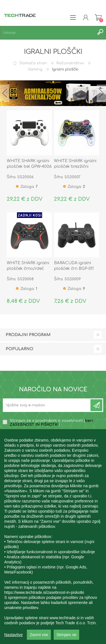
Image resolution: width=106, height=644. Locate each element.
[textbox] (47, 33)
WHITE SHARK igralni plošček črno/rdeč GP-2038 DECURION (28, 269)
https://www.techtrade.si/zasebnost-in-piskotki (44, 614)
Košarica (98, 17)
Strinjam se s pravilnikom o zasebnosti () (51, 423)
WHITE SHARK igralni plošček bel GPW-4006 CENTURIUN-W (29, 166)
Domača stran (33, 63)
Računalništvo (70, 63)
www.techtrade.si (64, 639)
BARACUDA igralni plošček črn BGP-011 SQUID (74, 269)
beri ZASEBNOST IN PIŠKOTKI (51, 423)
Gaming (35, 69)
